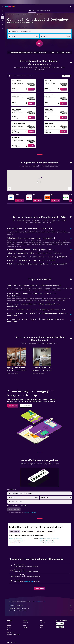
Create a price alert (28, 582)
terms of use (26, 512)
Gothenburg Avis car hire (15, 543)
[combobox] (12, 27)
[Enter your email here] (41, 502)
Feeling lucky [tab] (50, 531)
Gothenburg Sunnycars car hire (47, 543)
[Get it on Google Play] (60, 623)
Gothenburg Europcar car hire (47, 541)
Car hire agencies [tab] (15, 531)
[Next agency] (70, 189)
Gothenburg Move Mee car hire (17, 541)
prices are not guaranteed (39, 601)
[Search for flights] (3, 11)
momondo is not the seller (40, 605)
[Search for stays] (3, 14)
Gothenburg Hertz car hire (16, 539)
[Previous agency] (10, 189)
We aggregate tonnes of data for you (40, 608)
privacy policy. (34, 512)
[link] (31, 89)
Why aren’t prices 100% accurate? (40, 611)
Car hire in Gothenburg (26, 14)
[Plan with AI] (3, 20)
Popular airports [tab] (40, 531)
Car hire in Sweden (16, 14)
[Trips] (3, 25)
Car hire (9, 14)
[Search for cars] (3, 17)
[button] (3, 7)
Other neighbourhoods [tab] (27, 531)
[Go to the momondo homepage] (10, 7)
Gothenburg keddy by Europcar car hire (49, 539)
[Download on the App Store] (60, 627)
